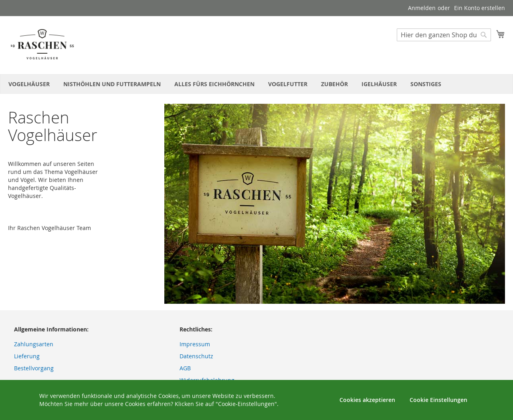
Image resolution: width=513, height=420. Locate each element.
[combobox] (444, 35)
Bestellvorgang (34, 368)
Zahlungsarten (34, 344)
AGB (185, 368)
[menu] (256, 84)
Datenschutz (196, 356)
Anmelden (422, 8)
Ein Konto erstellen (480, 8)
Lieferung (27, 356)
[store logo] (42, 45)
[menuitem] (29, 84)
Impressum (195, 344)
